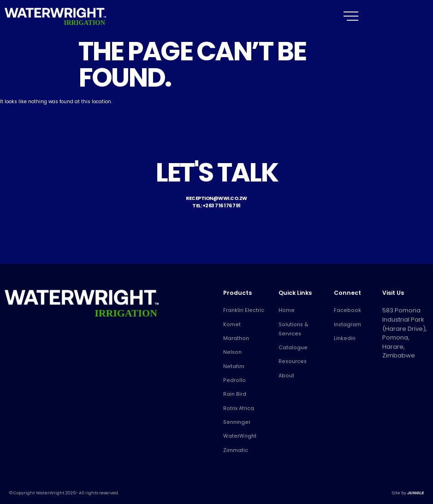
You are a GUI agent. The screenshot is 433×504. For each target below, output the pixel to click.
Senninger (236, 422)
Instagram (347, 325)
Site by (408, 493)
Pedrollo (233, 380)
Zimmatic (235, 450)
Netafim (233, 366)
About (286, 376)
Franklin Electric (242, 310)
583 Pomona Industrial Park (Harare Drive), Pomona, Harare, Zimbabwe (402, 324)
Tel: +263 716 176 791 (216, 206)
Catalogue (291, 348)
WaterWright (238, 436)
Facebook (345, 310)
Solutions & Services (292, 329)
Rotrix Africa (237, 408)
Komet (231, 325)
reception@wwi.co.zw (216, 198)
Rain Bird (234, 394)
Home (286, 310)
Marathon (235, 338)
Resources (291, 361)
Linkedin (344, 338)
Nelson (231, 352)
